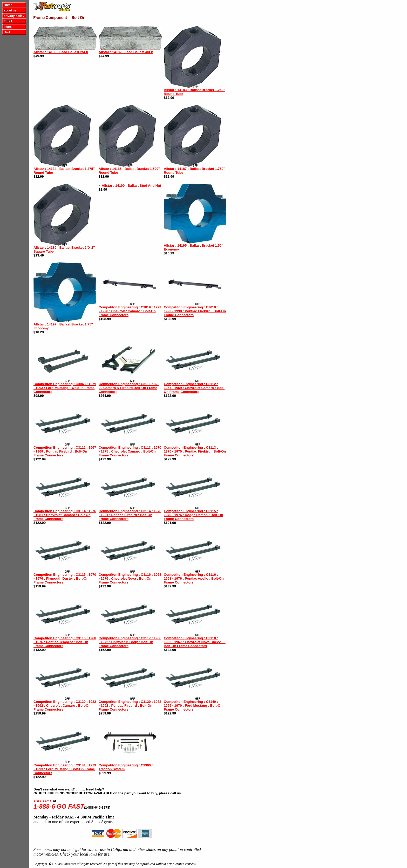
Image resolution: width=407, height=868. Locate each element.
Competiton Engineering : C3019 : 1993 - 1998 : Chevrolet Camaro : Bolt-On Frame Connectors (130, 311)
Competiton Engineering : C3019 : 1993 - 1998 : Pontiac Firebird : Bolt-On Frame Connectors (195, 311)
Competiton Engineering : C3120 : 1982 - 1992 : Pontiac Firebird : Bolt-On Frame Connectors (130, 706)
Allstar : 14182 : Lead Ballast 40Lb (126, 52)
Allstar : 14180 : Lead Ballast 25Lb (61, 52)
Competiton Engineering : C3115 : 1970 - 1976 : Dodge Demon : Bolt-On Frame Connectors (193, 515)
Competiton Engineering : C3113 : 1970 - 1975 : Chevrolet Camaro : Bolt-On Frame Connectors (130, 451)
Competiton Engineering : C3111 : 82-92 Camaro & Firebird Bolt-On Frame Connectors (129, 388)
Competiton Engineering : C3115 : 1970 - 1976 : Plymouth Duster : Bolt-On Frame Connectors (65, 578)
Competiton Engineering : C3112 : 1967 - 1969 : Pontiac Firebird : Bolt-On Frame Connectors (65, 451)
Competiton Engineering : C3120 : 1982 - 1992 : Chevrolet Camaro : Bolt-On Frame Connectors (65, 706)
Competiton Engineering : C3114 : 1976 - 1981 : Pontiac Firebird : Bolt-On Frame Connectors (130, 515)
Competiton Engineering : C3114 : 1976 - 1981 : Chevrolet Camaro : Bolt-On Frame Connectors (65, 515)
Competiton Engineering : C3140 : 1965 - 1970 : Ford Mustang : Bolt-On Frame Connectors (193, 706)
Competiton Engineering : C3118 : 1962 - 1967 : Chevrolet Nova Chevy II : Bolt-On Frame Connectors (195, 642)
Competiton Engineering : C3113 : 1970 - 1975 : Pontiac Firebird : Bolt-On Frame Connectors (195, 451)
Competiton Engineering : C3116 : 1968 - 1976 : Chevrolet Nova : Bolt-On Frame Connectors (130, 578)
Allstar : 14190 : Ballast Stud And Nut (131, 186)
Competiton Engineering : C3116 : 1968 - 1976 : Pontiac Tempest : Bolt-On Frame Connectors (65, 642)
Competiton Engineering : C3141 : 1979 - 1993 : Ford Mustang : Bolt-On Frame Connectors (65, 769)
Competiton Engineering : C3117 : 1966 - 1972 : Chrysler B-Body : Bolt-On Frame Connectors (130, 642)
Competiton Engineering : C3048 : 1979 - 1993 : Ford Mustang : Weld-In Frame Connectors (65, 388)
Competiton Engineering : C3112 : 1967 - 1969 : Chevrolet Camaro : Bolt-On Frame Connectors (194, 388)
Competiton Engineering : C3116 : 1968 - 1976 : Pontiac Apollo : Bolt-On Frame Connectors (194, 578)
